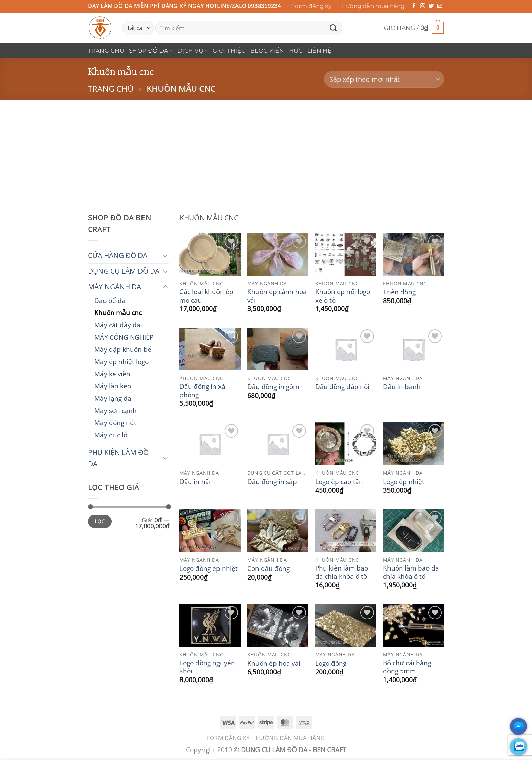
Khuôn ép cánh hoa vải (277, 296)
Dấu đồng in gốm (273, 387)
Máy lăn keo (113, 386)
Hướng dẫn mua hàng (373, 6)
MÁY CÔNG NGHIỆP (124, 337)
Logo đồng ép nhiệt (209, 568)
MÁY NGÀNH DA (115, 287)
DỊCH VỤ (193, 51)
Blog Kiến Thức (277, 51)
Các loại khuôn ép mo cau (206, 296)
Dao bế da (110, 300)
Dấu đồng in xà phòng (202, 391)
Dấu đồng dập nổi (342, 387)
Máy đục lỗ (111, 435)
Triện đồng (399, 292)
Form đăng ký (311, 6)
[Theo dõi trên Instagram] (423, 6)
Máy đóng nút (115, 423)
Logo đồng (331, 663)
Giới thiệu (229, 51)
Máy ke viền (112, 374)
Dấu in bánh (402, 387)
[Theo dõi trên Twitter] (431, 6)
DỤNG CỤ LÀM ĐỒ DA (124, 271)
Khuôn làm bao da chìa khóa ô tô (411, 572)
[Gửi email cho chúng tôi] (440, 6)
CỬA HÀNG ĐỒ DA (118, 255)
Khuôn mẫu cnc (118, 313)
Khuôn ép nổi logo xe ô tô (343, 296)
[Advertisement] (266, 151)
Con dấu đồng (269, 568)
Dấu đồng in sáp (272, 482)
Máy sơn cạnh (116, 410)
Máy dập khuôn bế (123, 349)
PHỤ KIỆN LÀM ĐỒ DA (118, 458)
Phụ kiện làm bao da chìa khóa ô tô (342, 572)
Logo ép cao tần (339, 482)
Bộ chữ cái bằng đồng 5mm (407, 667)
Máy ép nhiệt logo (121, 361)
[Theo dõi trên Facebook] (414, 6)
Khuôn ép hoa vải (274, 663)
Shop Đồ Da (151, 51)
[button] (414, 28)
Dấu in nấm (197, 482)
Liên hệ (319, 51)
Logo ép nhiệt (404, 482)
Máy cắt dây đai (118, 325)
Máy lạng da (113, 398)
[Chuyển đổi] (165, 256)
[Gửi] (333, 28)
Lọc (100, 521)
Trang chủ (106, 51)
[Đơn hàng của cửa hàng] (384, 79)
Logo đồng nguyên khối (207, 667)
